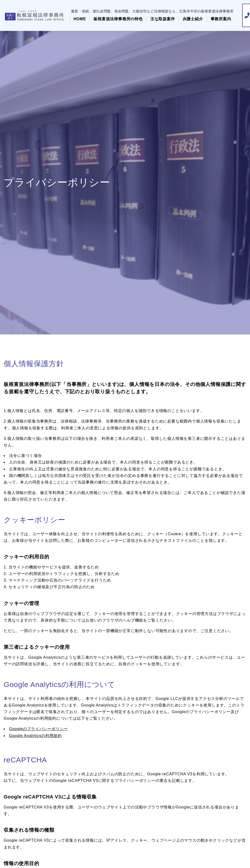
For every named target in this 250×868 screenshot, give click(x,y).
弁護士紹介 (193, 19)
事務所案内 (221, 19)
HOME (80, 19)
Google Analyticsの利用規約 (35, 736)
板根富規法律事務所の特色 (118, 19)
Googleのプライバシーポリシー (38, 729)
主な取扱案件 (163, 19)
